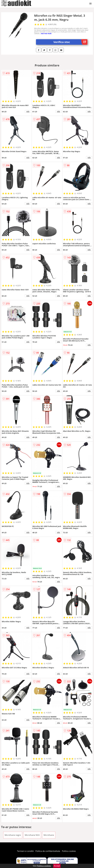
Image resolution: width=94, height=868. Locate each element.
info (28, 111)
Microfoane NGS (32, 835)
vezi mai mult (46, 33)
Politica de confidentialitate (48, 851)
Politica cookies (69, 851)
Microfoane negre (13, 835)
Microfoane (49, 835)
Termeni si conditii (25, 851)
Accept (57, 866)
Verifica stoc (70, 42)
